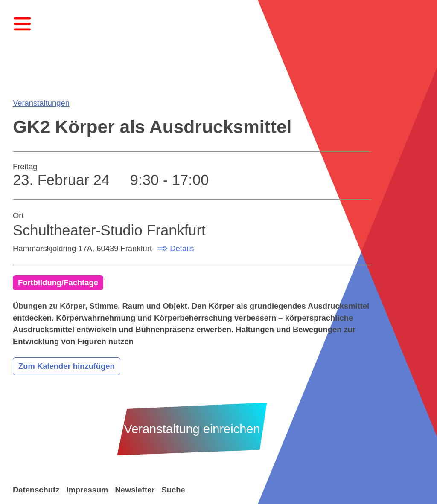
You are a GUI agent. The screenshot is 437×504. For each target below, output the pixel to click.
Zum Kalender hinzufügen (67, 366)
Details (182, 248)
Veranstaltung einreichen (192, 429)
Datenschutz (36, 490)
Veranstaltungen (41, 103)
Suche (173, 490)
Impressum (87, 490)
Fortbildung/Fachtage (58, 282)
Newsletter (135, 490)
